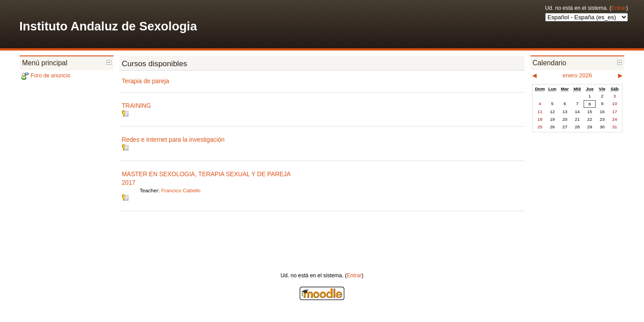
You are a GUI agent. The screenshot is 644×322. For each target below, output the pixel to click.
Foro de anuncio (50, 76)
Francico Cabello (181, 190)
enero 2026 (577, 75)
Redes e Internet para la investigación (173, 140)
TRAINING (136, 106)
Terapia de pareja (145, 81)
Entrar (619, 8)
